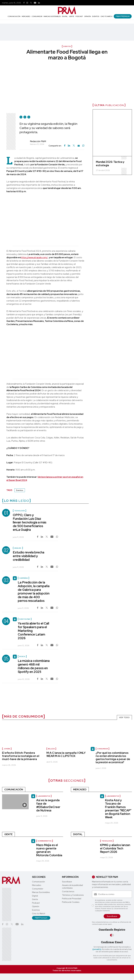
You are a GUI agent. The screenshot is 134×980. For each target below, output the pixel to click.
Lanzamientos (113, 796)
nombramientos (45, 841)
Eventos (96, 16)
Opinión (87, 16)
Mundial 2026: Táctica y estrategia (110, 164)
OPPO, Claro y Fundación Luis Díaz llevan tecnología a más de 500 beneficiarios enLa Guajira (30, 522)
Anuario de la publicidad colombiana (72, 887)
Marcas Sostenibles (52, 16)
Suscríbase (67, 882)
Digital (65, 16)
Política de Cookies (71, 902)
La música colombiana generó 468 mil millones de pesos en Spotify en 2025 (34, 666)
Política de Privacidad (72, 899)
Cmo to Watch (106, 16)
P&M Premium (123, 16)
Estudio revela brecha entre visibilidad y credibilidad (29, 556)
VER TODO (124, 717)
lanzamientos (44, 796)
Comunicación (14, 16)
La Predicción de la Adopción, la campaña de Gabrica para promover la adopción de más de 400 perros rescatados (34, 592)
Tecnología (107, 841)
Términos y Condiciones (73, 895)
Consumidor (37, 16)
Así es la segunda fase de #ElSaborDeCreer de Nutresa (48, 805)
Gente (72, 16)
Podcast (79, 16)
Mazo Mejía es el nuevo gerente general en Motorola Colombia (49, 850)
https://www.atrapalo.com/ (34, 257)
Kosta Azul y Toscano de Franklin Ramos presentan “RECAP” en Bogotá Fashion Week (118, 809)
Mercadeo (26, 16)
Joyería (7, 749)
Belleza (51, 749)
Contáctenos (68, 892)
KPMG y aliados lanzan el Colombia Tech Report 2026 (115, 848)
